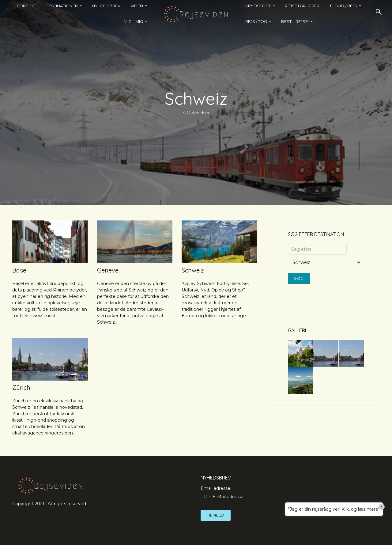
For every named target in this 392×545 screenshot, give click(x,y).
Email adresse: (259, 494)
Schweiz (193, 270)
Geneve (108, 270)
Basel (20, 270)
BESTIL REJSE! (295, 21)
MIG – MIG (133, 21)
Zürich (21, 387)
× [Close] (382, 507)
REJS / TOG (256, 21)
